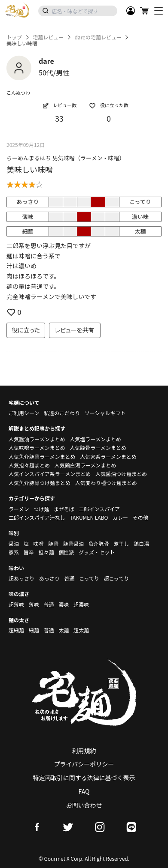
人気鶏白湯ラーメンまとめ (86, 465)
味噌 (38, 543)
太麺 (64, 630)
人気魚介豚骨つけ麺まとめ (40, 483)
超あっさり (21, 578)
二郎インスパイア (99, 509)
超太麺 (81, 630)
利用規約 (84, 751)
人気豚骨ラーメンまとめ (98, 447)
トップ (14, 37)
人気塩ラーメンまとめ (95, 439)
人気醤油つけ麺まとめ (121, 474)
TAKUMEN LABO (89, 517)
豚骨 (53, 543)
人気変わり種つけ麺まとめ (106, 483)
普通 (69, 578)
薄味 (34, 604)
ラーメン (19, 509)
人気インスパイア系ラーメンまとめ (50, 474)
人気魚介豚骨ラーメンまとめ (42, 456)
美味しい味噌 (30, 169)
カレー (120, 517)
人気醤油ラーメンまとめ (37, 439)
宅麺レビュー (48, 37)
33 (59, 118)
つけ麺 (41, 509)
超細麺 (16, 630)
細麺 (34, 630)
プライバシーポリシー (84, 764)
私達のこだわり (62, 413)
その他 (141, 517)
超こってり (116, 578)
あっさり (49, 578)
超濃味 (81, 604)
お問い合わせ (84, 805)
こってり (89, 578)
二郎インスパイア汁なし (37, 517)
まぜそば (64, 509)
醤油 (14, 543)
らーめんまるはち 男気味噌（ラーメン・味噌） (66, 158)
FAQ (84, 791)
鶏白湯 (141, 543)
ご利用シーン (24, 413)
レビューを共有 (75, 330)
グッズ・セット (97, 552)
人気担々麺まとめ (29, 465)
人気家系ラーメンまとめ (108, 456)
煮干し (121, 543)
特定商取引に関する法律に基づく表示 (84, 778)
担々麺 (46, 552)
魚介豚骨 (99, 543)
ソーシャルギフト (105, 413)
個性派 (66, 552)
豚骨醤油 (73, 543)
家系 (14, 552)
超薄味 (16, 604)
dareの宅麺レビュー (98, 37)
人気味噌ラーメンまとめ (37, 447)
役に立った (26, 330)
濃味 (64, 604)
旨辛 (29, 552)
